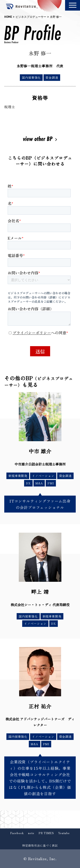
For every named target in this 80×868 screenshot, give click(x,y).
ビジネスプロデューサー (31, 17)
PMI (51, 483)
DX (28, 483)
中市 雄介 (40, 451)
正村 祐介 (40, 706)
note (31, 833)
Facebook (17, 833)
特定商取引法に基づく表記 (40, 845)
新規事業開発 (18, 476)
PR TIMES (46, 833)
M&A (39, 483)
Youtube (64, 833)
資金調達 (52, 77)
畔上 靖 (40, 592)
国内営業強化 (31, 77)
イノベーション (43, 476)
